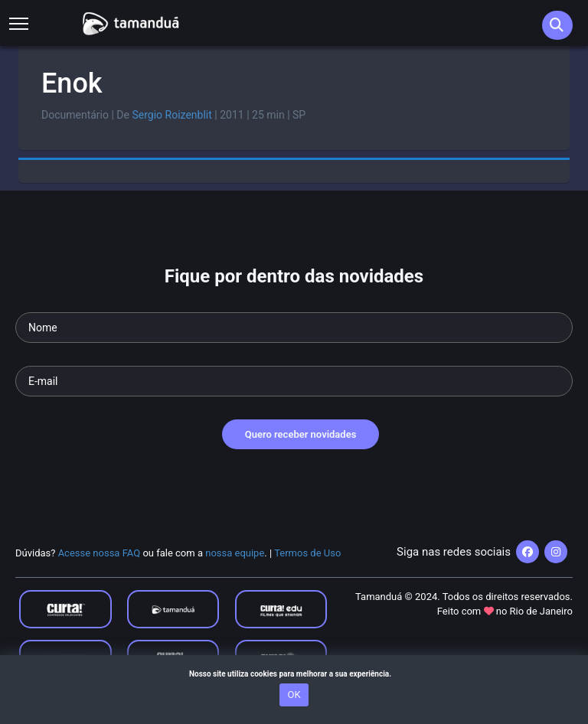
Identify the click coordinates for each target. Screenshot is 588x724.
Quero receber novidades (301, 434)
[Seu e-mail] (294, 381)
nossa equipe (235, 553)
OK (294, 695)
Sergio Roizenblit (171, 115)
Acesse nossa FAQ (100, 553)
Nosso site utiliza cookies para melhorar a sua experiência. (294, 674)
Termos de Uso (307, 553)
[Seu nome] (294, 328)
